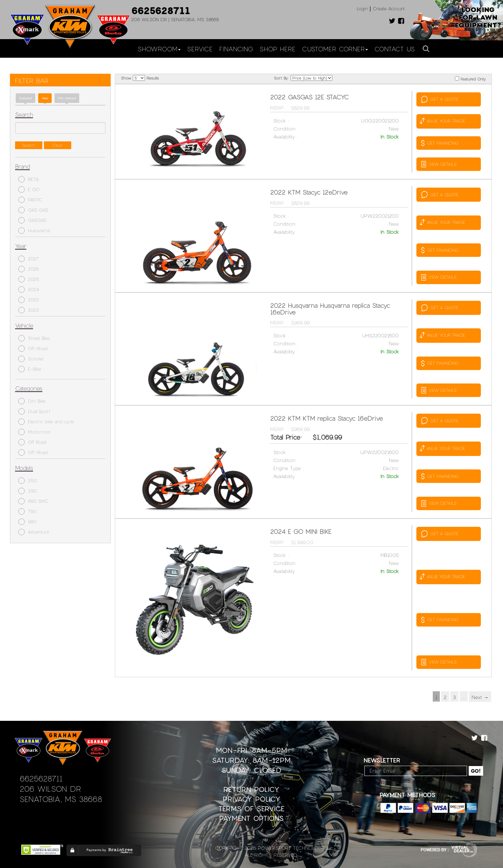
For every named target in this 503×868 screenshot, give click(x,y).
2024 (29, 290)
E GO (29, 190)
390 (28, 491)
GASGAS (32, 220)
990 (27, 522)
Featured (26, 98)
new (45, 98)
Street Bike (34, 338)
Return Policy (251, 789)
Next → (480, 697)
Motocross (34, 432)
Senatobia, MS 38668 (61, 799)
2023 (29, 300)
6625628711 (161, 10)
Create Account (389, 8)
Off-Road (33, 349)
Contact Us (395, 49)
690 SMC (33, 501)
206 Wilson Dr (50, 789)
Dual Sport (34, 411)
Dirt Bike (32, 401)
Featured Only (470, 79)
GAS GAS (33, 210)
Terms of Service (251, 809)
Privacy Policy (251, 799)
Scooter (31, 359)
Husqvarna (34, 231)
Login (362, 8)
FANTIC (30, 200)
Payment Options (251, 818)
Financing (236, 49)
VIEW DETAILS (439, 164)
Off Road (32, 442)
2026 (29, 269)
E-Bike (30, 369)
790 (27, 511)
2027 (29, 259)
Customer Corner (335, 49)
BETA (29, 179)
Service (200, 49)
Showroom (159, 49)
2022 (29, 310)
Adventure (34, 532)
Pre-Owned (67, 98)
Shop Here (277, 49)
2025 (29, 279)
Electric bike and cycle (46, 422)
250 (28, 481)
